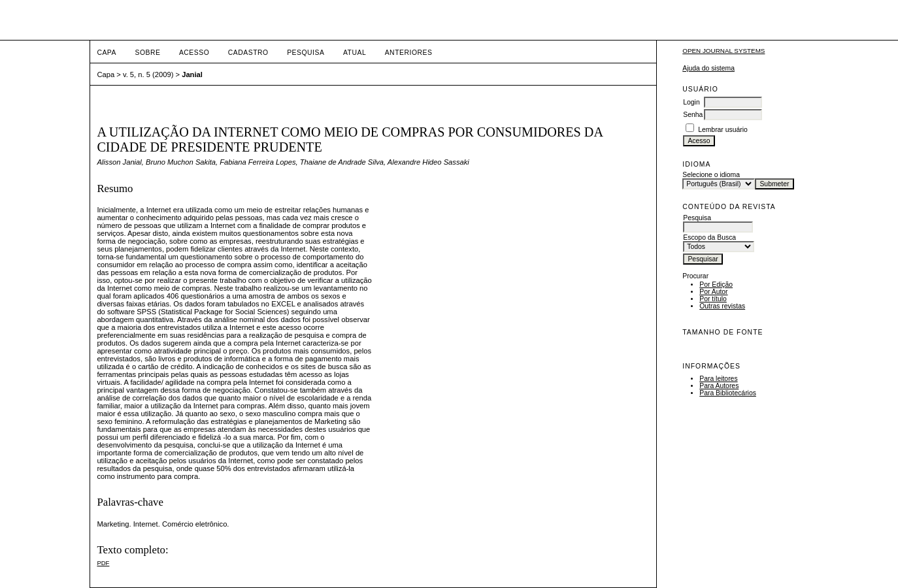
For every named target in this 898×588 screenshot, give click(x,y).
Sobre (147, 53)
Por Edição (716, 285)
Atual (355, 53)
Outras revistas (722, 306)
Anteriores (409, 53)
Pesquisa (306, 53)
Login (691, 102)
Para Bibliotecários (728, 393)
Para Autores (719, 386)
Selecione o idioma (711, 175)
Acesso (194, 53)
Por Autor (713, 292)
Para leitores (718, 379)
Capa (107, 53)
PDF (103, 563)
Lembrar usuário (723, 130)
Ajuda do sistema (708, 68)
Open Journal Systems (723, 51)
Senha (693, 115)
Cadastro (248, 53)
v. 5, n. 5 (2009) (148, 74)
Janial (192, 74)
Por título (713, 299)
